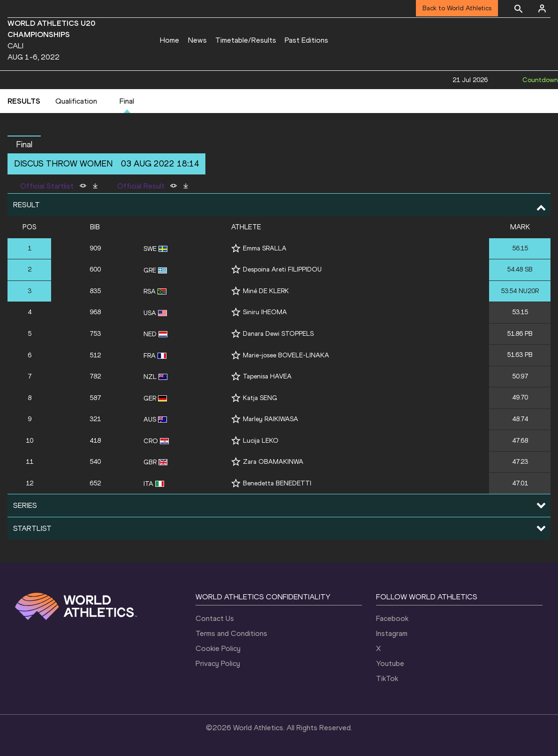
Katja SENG (260, 398)
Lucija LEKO (261, 441)
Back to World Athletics (457, 8)
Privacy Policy (218, 663)
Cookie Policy (218, 648)
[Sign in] (542, 8)
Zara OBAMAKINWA (273, 462)
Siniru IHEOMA (265, 312)
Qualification (76, 101)
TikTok (387, 678)
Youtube (390, 663)
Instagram (392, 633)
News (197, 40)
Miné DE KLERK (266, 291)
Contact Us (215, 618)
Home (170, 40)
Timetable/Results (246, 40)
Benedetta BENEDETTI (277, 483)
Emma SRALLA (265, 248)
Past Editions (306, 40)
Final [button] (24, 144)
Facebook (392, 618)
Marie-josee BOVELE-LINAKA (286, 355)
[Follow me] (236, 248)
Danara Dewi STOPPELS (278, 334)
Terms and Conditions (231, 633)
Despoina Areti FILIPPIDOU (282, 269)
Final (127, 101)
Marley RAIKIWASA (271, 419)
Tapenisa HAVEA (267, 376)
